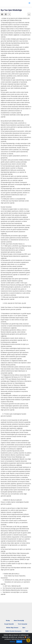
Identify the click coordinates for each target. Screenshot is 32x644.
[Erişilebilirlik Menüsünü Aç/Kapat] (28, 640)
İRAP (27, 631)
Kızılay (8, 621)
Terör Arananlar (23, 624)
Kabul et (19, 642)
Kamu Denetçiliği (19, 621)
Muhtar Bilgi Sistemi (12, 628)
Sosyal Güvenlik (9, 624)
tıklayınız (12, 641)
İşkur (24, 628)
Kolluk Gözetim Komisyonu (13, 631)
